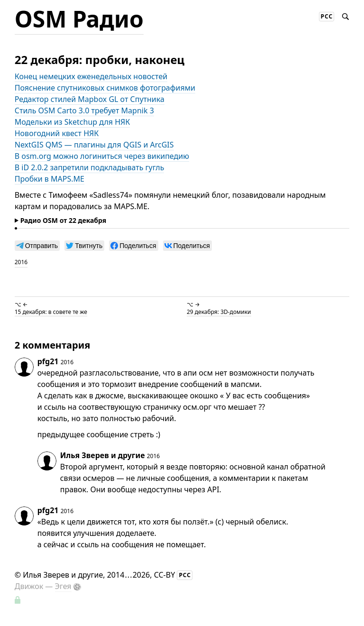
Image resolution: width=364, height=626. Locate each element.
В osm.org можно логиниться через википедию (102, 156)
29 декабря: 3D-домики (219, 312)
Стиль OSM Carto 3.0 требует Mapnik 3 (84, 110)
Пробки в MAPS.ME (50, 179)
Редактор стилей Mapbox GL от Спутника (90, 99)
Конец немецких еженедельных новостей (91, 76)
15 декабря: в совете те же (51, 312)
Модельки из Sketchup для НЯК (73, 122)
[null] (37, 246)
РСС (327, 16)
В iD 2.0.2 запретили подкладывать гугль (90, 167)
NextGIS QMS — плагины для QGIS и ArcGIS (94, 145)
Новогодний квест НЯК (57, 133)
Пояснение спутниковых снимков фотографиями (105, 88)
